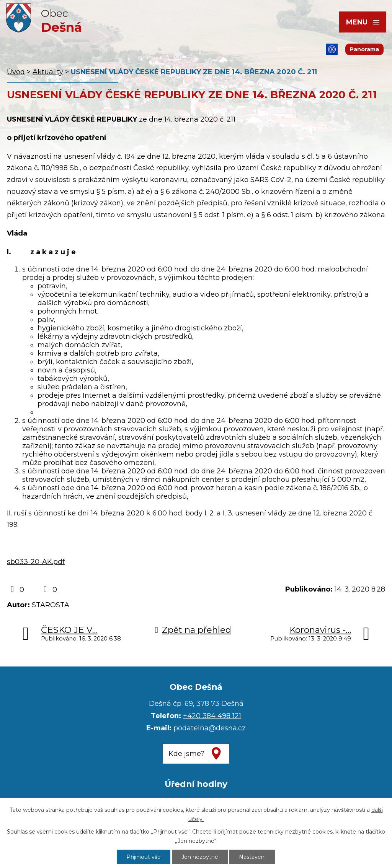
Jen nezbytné (200, 857)
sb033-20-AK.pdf (36, 562)
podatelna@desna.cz (210, 728)
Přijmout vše (144, 857)
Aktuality (48, 72)
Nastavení (252, 857)
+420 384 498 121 (212, 716)
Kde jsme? (186, 754)
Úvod (16, 72)
